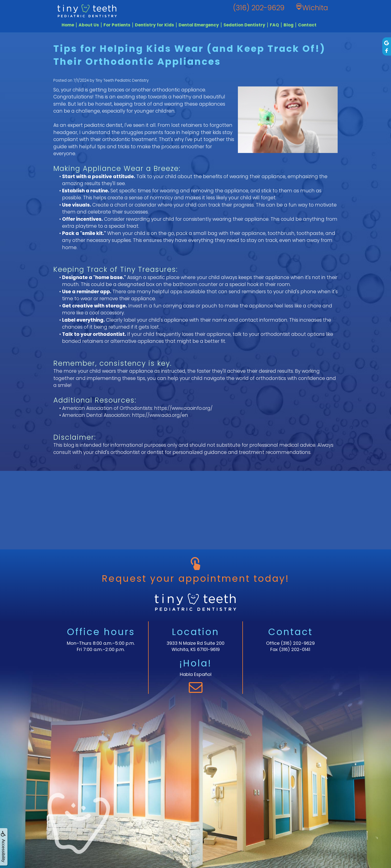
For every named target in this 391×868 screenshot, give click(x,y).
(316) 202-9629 (298, 643)
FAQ (274, 25)
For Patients (117, 25)
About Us (89, 25)
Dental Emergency (199, 25)
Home (68, 25)
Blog (289, 25)
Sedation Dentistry (244, 25)
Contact (307, 25)
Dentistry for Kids (154, 25)
